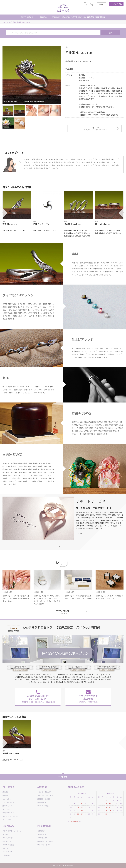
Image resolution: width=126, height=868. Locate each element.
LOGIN (101, 4)
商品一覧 (12, 22)
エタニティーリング (9, 802)
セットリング (7, 799)
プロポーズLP (7, 834)
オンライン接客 (7, 838)
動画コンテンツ (7, 841)
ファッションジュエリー (10, 816)
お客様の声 (6, 855)
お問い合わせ (42, 802)
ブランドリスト (7, 852)
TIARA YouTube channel (45, 795)
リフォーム (6, 809)
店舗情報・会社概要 (44, 799)
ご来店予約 (118, 4)
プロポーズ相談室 (8, 845)
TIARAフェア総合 (43, 806)
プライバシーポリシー (44, 845)
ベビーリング (7, 820)
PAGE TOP (63, 777)
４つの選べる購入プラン (45, 792)
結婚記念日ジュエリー (10, 813)
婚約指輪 (5, 792)
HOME (5, 22)
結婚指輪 (5, 795)
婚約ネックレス (7, 806)
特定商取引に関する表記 (45, 841)
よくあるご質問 (42, 838)
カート (92, 4)
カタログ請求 (42, 834)
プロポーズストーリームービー (12, 831)
